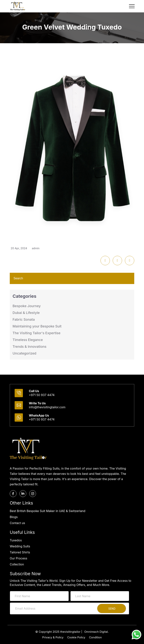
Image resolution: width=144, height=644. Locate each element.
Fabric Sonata (24, 319)
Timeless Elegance (28, 340)
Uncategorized (24, 353)
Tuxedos (16, 540)
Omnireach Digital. (96, 632)
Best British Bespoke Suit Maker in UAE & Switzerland (48, 511)
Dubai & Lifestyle (26, 313)
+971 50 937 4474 (42, 395)
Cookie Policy (76, 637)
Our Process (18, 558)
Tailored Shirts (20, 552)
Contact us (17, 523)
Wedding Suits (20, 546)
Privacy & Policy (53, 637)
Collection (17, 564)
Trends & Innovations (30, 347)
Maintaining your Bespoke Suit (37, 326)
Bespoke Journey (27, 306)
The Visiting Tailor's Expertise (36, 333)
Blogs (14, 517)
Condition (95, 637)
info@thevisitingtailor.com (47, 407)
